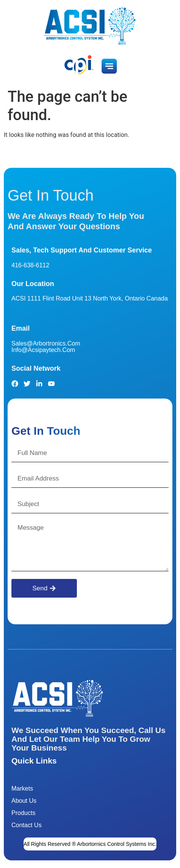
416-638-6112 (30, 265)
